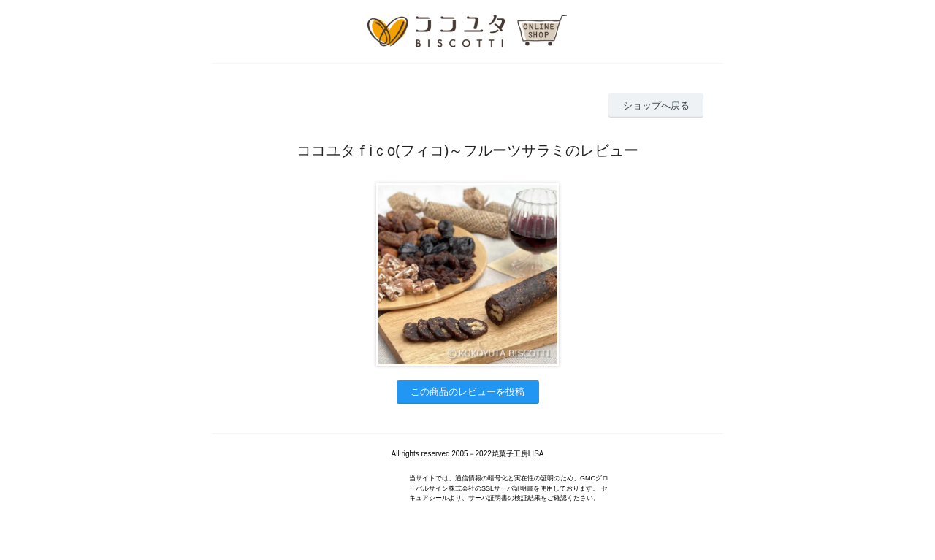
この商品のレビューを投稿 (467, 392)
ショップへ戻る (656, 106)
